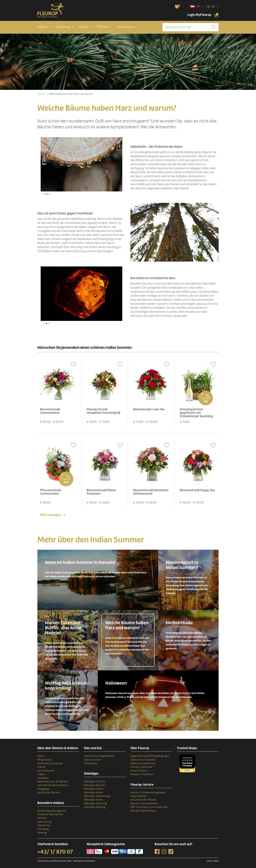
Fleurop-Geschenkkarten (144, 801)
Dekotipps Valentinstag (97, 794)
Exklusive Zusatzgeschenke (99, 754)
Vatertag (42, 831)
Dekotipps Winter (93, 791)
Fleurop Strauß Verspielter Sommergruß (104, 410)
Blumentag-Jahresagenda (52, 809)
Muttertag (43, 827)
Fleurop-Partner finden (143, 809)
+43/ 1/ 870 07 (55, 850)
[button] (44, 27)
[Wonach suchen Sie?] (191, 27)
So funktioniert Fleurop (143, 798)
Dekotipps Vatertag (95, 805)
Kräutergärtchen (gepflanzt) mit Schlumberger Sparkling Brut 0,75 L (197, 413)
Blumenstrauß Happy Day (195, 490)
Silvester (42, 816)
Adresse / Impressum (142, 772)
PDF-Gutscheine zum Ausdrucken (149, 805)
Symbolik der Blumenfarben (53, 783)
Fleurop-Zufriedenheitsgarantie (148, 791)
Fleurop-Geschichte (141, 765)
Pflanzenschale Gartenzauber (51, 490)
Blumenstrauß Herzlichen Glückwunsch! (151, 490)
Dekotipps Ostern (94, 798)
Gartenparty (91, 762)
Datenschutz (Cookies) (143, 758)
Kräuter (42, 765)
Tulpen (41, 772)
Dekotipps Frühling (94, 780)
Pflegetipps (44, 787)
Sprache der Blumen (49, 791)
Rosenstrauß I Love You (150, 408)
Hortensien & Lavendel (50, 762)
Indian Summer (92, 758)
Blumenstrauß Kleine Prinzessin (102, 490)
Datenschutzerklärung (143, 762)
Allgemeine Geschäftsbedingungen (150, 754)
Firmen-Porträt (139, 769)
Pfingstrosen (44, 758)
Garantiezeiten (138, 794)
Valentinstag (44, 820)
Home (41, 94)
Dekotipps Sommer (95, 783)
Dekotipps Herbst (94, 787)
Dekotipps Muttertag (96, 801)
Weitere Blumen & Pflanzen (53, 780)
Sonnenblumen (46, 769)
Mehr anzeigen (51, 513)
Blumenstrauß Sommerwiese (51, 410)
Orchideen (43, 776)
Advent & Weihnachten (50, 813)
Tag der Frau (44, 823)
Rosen (41, 754)
